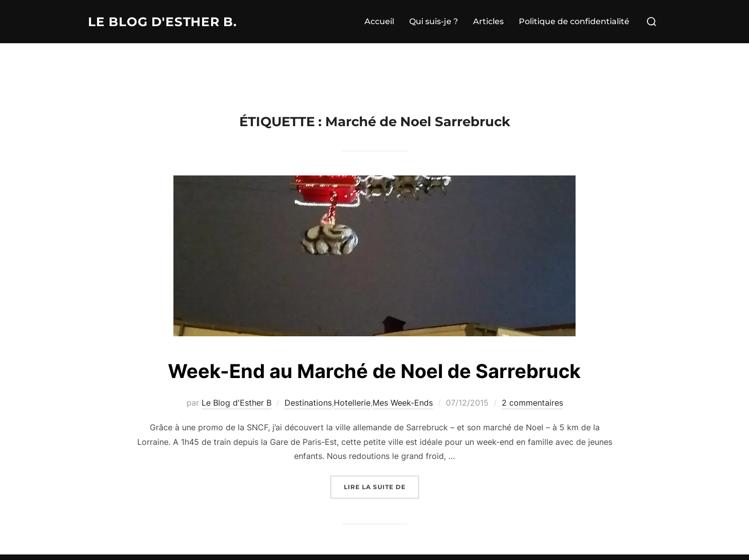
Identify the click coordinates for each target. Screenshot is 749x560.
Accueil (379, 21)
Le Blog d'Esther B (237, 403)
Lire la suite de (382, 486)
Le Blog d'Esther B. (166, 22)
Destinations (308, 403)
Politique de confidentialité (574, 21)
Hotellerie (352, 403)
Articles (488, 21)
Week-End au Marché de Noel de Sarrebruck (374, 370)
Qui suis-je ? (434, 21)
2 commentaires (532, 403)
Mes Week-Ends (403, 403)
